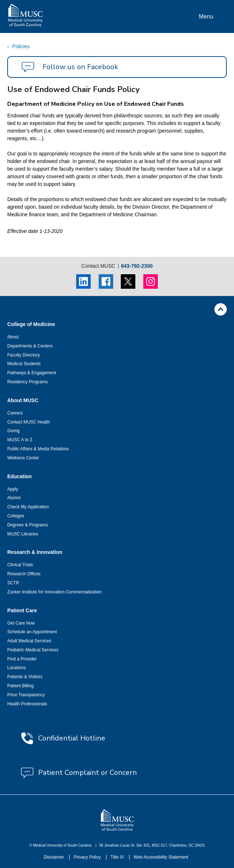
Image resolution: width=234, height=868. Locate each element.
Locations (17, 668)
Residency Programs (27, 382)
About (13, 337)
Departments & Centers (30, 346)
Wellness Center (23, 458)
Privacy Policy (88, 857)
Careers (15, 413)
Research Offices (24, 574)
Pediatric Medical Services (33, 650)
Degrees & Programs (28, 525)
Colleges (16, 516)
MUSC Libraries (23, 534)
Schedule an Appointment (32, 632)
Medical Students (24, 364)
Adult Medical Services (29, 641)
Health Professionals (27, 704)
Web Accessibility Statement (161, 857)
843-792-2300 (137, 266)
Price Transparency (26, 695)
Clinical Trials (20, 565)
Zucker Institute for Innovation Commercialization (54, 592)
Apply (13, 489)
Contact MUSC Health (29, 422)
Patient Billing (20, 686)
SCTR (13, 583)
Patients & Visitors (25, 677)
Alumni (14, 498)
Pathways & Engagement (32, 373)
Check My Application (28, 507)
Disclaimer (54, 857)
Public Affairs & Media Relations (38, 449)
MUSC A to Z (20, 440)
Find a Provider (22, 659)
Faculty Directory (24, 355)
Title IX (118, 857)
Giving (13, 431)
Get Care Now (21, 623)
